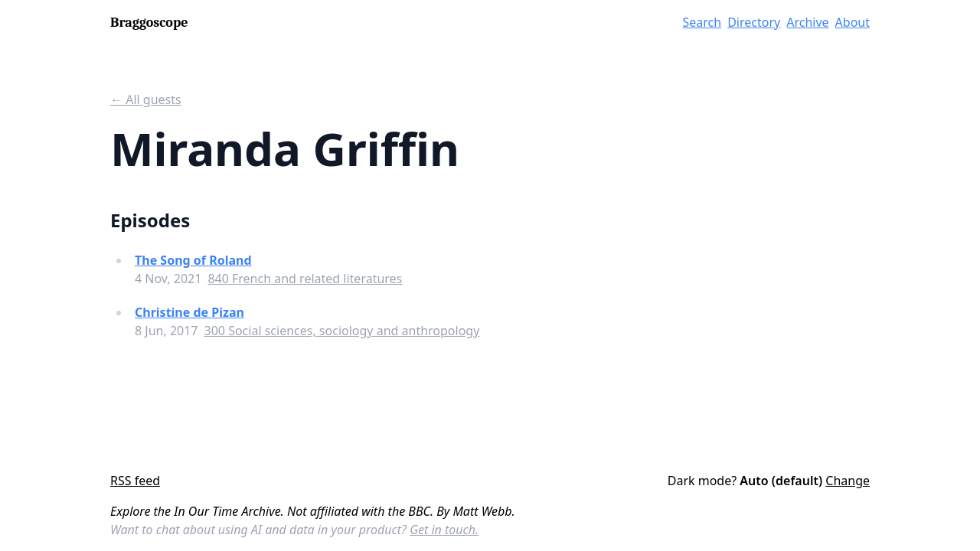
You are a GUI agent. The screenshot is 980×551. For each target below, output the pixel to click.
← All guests (146, 99)
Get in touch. (444, 530)
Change (848, 481)
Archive (807, 22)
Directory (754, 22)
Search (702, 22)
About (853, 22)
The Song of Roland (193, 260)
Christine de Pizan (189, 312)
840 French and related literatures (305, 279)
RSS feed (135, 481)
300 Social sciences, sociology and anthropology (342, 331)
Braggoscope (149, 23)
